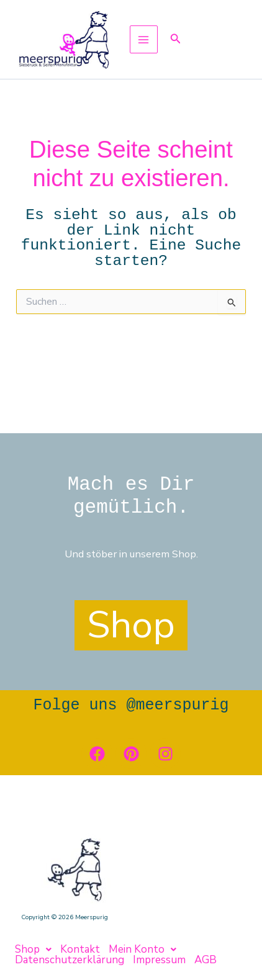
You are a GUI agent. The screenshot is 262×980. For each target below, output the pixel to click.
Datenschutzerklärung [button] (70, 960)
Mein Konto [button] (142, 949)
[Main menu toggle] (144, 39)
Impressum (159, 960)
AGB (206, 960)
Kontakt (80, 949)
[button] (176, 39)
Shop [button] (33, 949)
